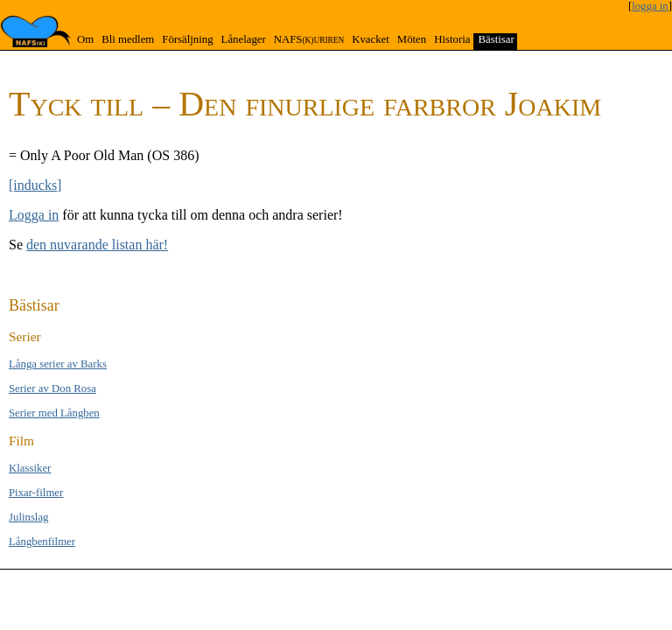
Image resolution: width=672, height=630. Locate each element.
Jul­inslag (29, 517)
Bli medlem (128, 39)
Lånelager (244, 39)
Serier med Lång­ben (54, 413)
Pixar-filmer (36, 493)
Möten (412, 39)
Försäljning (187, 39)
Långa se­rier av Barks (58, 364)
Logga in (34, 215)
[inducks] (35, 185)
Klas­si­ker (30, 468)
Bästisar (496, 39)
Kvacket (371, 39)
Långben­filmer (42, 542)
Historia (452, 39)
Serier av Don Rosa (52, 388)
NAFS (309, 39)
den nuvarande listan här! (97, 245)
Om (85, 39)
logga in (650, 6)
